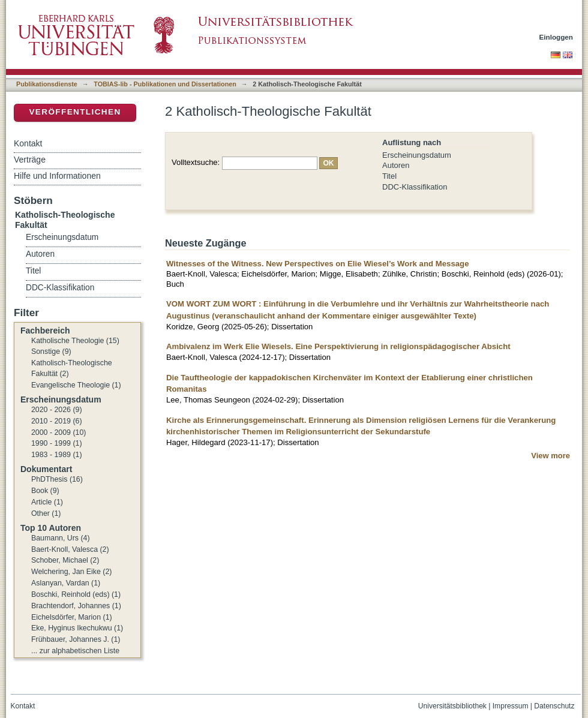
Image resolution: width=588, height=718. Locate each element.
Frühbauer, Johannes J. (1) (76, 639)
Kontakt (28, 143)
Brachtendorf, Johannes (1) (76, 606)
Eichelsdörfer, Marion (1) (72, 617)
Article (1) (47, 502)
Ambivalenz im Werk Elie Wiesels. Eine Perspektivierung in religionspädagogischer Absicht (338, 346)
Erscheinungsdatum (417, 155)
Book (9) (45, 491)
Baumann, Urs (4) (61, 538)
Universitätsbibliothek (452, 706)
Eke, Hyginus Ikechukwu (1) (77, 628)
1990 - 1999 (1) (57, 443)
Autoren (396, 165)
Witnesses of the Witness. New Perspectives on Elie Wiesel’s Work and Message (317, 264)
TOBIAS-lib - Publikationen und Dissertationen (165, 84)
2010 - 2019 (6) (57, 421)
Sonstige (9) (51, 352)
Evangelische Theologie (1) (76, 385)
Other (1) (46, 513)
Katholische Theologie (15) (75, 341)
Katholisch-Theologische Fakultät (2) (72, 368)
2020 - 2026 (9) (57, 410)
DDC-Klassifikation (415, 187)
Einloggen (556, 37)
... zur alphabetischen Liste (75, 651)
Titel (389, 176)
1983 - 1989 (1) (57, 455)
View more (550, 456)
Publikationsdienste (47, 84)
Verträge (30, 160)
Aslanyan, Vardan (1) (66, 583)
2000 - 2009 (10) (58, 432)
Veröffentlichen (75, 112)
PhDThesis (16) (57, 479)
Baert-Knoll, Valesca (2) (70, 549)
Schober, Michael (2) (65, 560)
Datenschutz (554, 706)
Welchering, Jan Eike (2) (71, 572)
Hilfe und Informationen (57, 176)
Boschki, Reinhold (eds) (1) (76, 594)
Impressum (511, 706)
